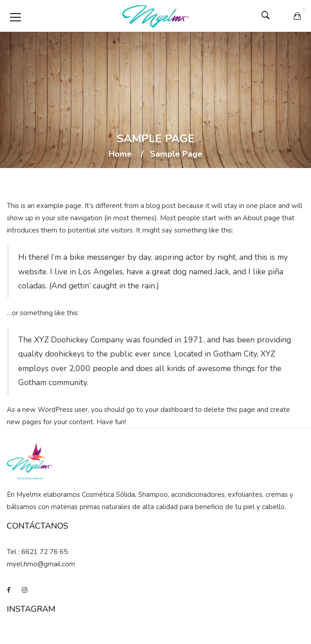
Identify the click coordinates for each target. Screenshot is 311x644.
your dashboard (169, 410)
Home (120, 154)
